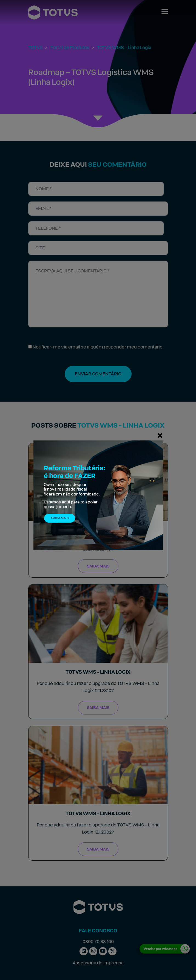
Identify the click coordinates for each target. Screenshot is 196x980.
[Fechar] (160, 435)
